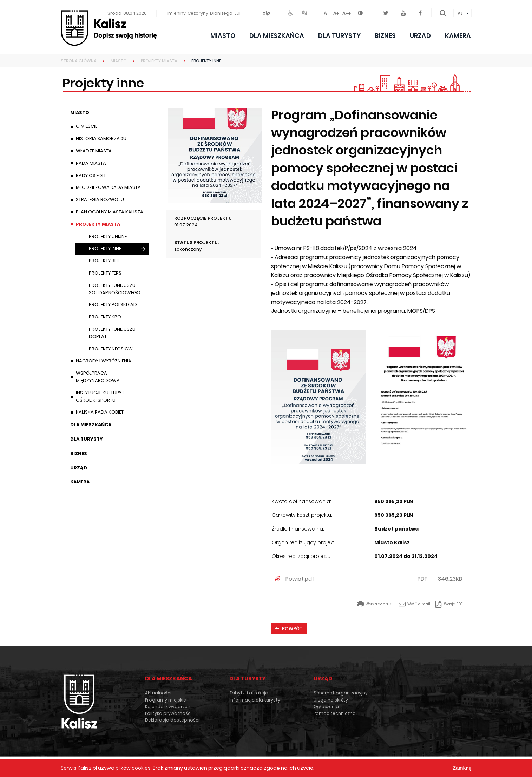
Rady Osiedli (91, 175)
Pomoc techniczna (335, 713)
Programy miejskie (166, 700)
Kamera (458, 36)
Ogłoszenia (326, 707)
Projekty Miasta (98, 224)
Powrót (292, 629)
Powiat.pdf (300, 579)
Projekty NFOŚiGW (111, 349)
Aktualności (158, 693)
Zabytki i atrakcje (249, 693)
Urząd (420, 36)
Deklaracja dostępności (172, 720)
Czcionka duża (347, 12)
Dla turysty (339, 36)
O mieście (87, 126)
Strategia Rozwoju (100, 200)
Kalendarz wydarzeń (168, 707)
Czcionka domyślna (326, 12)
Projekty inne (105, 250)
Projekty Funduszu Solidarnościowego (115, 289)
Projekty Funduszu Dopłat (112, 333)
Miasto (223, 36)
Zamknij (462, 768)
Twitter (389, 9)
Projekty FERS (105, 273)
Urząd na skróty (331, 700)
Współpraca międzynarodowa (98, 377)
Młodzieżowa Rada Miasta (108, 187)
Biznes (385, 36)
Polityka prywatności (168, 713)
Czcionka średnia (336, 12)
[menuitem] (462, 13)
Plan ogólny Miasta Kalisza (110, 212)
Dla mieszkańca (277, 36)
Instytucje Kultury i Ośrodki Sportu (100, 396)
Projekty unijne (108, 236)
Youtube (406, 9)
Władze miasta (94, 151)
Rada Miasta (91, 163)
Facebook (422, 9)
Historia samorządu (101, 139)
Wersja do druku (380, 604)
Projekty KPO (105, 317)
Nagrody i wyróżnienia (104, 361)
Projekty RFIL (104, 261)
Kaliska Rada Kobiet (100, 412)
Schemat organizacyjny (341, 693)
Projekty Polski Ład (113, 305)
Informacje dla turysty (255, 700)
